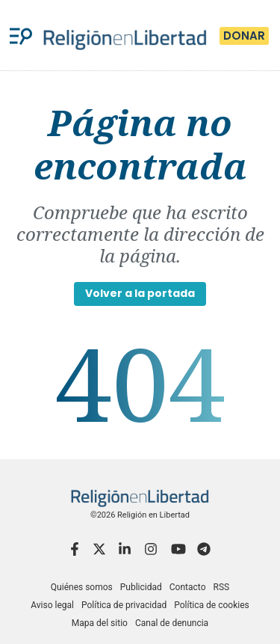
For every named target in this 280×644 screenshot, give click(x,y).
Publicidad (141, 587)
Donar (244, 36)
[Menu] (21, 35)
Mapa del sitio (100, 623)
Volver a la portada (140, 293)
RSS (221, 587)
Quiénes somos (82, 587)
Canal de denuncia (172, 623)
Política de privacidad (124, 605)
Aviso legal (52, 605)
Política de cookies (212, 605)
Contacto (188, 587)
